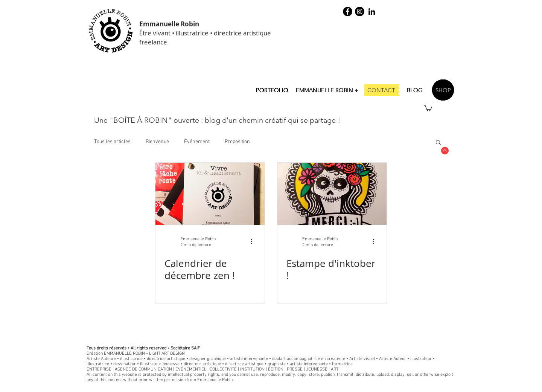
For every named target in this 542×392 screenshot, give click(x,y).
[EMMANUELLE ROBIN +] (327, 90)
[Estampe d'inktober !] (332, 194)
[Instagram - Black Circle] (360, 11)
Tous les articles (112, 142)
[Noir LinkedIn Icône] (372, 11)
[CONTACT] (381, 90)
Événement (197, 142)
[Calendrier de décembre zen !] (210, 194)
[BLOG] (415, 90)
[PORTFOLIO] (272, 90)
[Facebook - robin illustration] (348, 11)
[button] (428, 108)
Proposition (237, 142)
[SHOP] (443, 90)
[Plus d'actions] (254, 242)
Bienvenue (157, 142)
